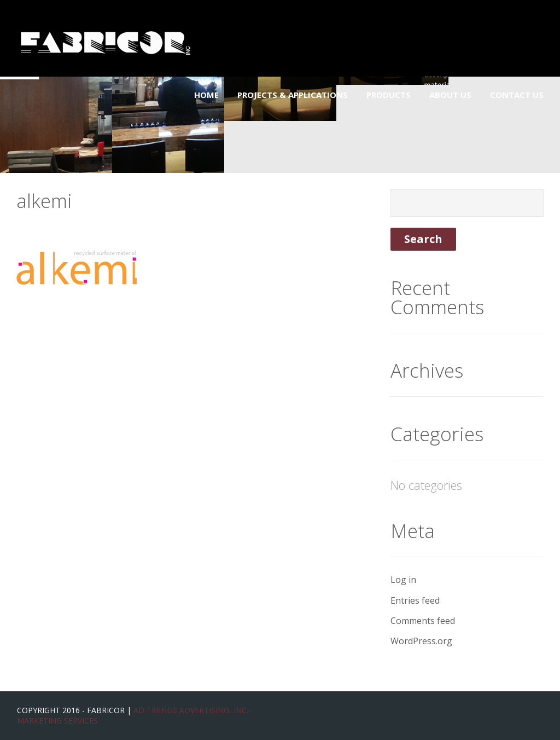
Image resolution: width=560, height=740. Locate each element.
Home (206, 95)
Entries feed (415, 600)
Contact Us (517, 95)
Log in (403, 580)
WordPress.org (421, 641)
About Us (450, 95)
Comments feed (423, 621)
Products (389, 95)
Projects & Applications (293, 95)
